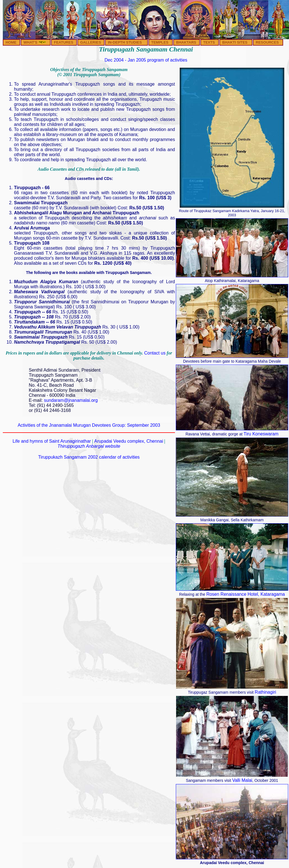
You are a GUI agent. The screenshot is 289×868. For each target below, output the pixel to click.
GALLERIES (91, 42)
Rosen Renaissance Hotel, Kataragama (246, 594)
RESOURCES (267, 42)
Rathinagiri (265, 692)
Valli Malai (242, 780)
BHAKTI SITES (235, 42)
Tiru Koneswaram (261, 434)
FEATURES (64, 42)
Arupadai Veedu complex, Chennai (129, 441)
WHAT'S (35, 42)
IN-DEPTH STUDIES (125, 42)
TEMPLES (160, 42)
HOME (11, 42)
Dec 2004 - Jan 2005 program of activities (146, 60)
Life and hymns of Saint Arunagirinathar (52, 441)
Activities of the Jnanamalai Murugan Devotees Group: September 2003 (89, 425)
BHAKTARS (186, 42)
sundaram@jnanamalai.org (71, 400)
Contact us (155, 353)
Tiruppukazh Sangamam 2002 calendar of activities (89, 457)
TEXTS (209, 42)
